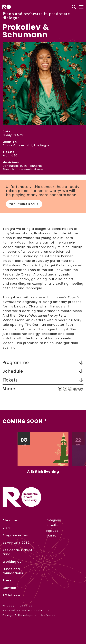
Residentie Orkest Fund (17, 552)
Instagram (53, 520)
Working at (12, 562)
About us (10, 520)
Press (7, 580)
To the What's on (24, 204)
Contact (10, 588)
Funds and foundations (13, 571)
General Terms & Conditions (26, 611)
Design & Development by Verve (29, 615)
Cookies (26, 606)
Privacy (9, 606)
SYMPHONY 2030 (16, 543)
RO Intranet (12, 595)
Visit (6, 528)
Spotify (51, 536)
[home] (7, 7)
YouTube (52, 531)
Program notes (15, 535)
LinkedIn (52, 525)
